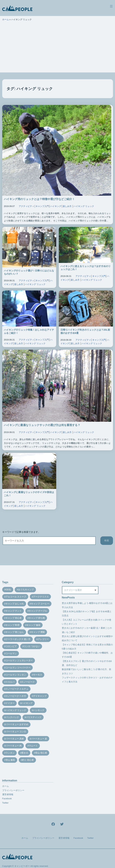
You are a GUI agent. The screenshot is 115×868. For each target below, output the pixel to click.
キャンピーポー (22, 866)
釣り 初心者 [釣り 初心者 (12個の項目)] (28, 760)
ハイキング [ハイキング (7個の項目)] (27, 703)
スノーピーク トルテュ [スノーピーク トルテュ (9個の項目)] (17, 689)
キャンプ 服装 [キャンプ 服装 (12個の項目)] (34, 625)
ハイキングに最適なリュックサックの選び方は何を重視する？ (42, 425)
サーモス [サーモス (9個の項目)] (38, 675)
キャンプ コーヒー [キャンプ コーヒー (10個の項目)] (40, 604)
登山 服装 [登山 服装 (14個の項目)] (10, 760)
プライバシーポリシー (13, 790)
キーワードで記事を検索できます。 (21, 532)
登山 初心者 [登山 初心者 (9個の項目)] (41, 753)
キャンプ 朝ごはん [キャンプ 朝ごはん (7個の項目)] (15, 632)
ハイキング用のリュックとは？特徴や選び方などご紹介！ (39, 199)
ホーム (6, 19)
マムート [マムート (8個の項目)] (33, 746)
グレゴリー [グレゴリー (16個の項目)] (43, 639)
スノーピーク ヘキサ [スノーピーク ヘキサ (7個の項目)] (16, 696)
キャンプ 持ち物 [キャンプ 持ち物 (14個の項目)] (37, 618)
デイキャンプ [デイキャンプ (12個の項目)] (40, 696)
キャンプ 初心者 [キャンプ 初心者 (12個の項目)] (14, 618)
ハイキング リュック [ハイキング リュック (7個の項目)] (16, 710)
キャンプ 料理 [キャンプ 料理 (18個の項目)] (13, 625)
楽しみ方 (67, 206)
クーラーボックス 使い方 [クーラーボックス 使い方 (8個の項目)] (18, 639)
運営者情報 (8, 794)
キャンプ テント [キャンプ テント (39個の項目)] (14, 611)
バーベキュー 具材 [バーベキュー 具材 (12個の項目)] (15, 739)
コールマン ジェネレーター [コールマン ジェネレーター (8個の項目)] (19, 660)
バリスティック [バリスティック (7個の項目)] (34, 717)
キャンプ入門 (42, 206)
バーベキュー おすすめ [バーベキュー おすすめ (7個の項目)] (17, 724)
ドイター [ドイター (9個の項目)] (10, 703)
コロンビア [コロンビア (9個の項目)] (11, 646)
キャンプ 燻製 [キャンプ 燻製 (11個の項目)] (38, 632)
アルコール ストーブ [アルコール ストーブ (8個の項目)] (16, 597)
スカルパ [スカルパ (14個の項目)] (10, 682)
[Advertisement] (57, 49)
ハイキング (56, 206)
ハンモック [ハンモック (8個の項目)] (39, 710)
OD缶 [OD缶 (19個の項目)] (8, 590)
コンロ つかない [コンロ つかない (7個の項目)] (32, 646)
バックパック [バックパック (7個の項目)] (12, 717)
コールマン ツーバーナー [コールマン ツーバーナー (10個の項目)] (18, 668)
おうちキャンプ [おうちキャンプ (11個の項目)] (26, 590)
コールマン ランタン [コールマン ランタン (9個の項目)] (16, 675)
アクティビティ (26, 206)
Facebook (7, 799)
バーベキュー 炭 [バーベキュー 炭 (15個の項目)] (39, 739)
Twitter (5, 803)
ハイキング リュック (84, 206)
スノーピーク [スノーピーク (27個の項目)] (28, 682)
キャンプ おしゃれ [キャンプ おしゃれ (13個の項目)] (15, 604)
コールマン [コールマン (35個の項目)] (11, 653)
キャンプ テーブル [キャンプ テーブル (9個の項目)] (38, 611)
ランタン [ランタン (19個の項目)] (10, 753)
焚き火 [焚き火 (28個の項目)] (25, 753)
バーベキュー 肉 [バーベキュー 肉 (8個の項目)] (14, 746)
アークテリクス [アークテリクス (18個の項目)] (41, 597)
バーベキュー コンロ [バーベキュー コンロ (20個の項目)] (16, 732)
